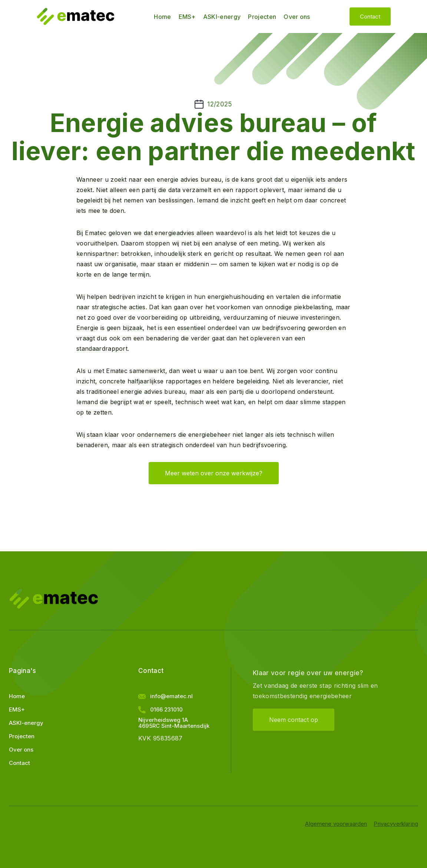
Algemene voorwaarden (336, 824)
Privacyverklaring (396, 824)
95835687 (168, 741)
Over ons (297, 17)
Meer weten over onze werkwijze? (214, 473)
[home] (75, 16)
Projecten (262, 17)
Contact (370, 16)
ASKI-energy (222, 17)
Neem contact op (294, 729)
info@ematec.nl (171, 699)
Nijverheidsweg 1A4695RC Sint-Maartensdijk (174, 726)
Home (162, 17)
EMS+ (187, 17)
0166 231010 (166, 713)
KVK (145, 741)
